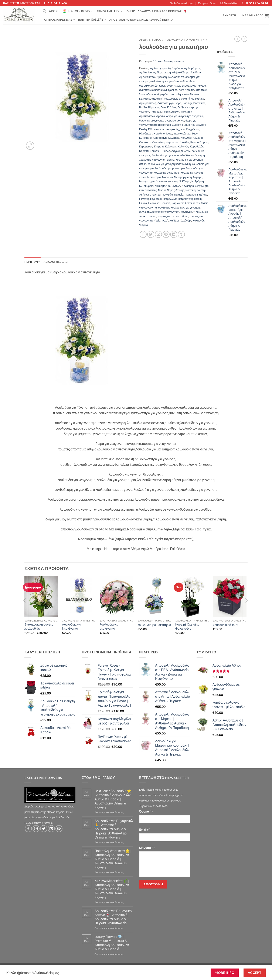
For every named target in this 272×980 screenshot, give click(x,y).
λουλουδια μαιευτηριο (167, 173)
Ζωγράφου (192, 129)
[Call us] (259, 3)
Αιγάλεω (196, 72)
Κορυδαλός (197, 146)
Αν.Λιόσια (174, 77)
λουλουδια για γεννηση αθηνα (157, 160)
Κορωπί (144, 151)
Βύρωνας (154, 107)
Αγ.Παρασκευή (162, 72)
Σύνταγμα (186, 212)
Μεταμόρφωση (183, 177)
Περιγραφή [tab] (33, 262)
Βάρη (178, 103)
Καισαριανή (160, 138)
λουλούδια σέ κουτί (225, 625)
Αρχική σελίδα (150, 40)
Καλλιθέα (186, 138)
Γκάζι (181, 107)
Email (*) (145, 829)
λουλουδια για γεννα (164, 155)
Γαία (163, 107)
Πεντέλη (144, 199)
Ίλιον (195, 133)
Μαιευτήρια (154, 177)
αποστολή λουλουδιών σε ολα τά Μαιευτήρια (178, 99)
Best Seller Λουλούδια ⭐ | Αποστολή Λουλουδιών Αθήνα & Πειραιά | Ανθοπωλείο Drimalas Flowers (113, 799)
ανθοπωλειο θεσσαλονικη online (158, 90)
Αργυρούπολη (148, 103)
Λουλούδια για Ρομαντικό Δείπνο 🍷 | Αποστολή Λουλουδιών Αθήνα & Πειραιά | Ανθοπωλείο (113, 917)
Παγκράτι (167, 194)
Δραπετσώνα (147, 116)
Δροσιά (161, 116)
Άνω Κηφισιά (186, 90)
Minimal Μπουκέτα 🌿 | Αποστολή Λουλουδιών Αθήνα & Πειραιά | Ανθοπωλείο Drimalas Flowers (112, 889)
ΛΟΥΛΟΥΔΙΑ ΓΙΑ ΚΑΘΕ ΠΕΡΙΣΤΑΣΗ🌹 (164, 11)
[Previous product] (244, 39)
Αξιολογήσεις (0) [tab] (56, 262)
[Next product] (237, 39)
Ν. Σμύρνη (198, 181)
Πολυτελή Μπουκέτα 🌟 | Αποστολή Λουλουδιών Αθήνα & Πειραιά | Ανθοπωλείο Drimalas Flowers (113, 859)
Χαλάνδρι (186, 220)
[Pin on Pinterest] (166, 234)
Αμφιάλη (162, 77)
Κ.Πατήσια (145, 138)
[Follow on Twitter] (251, 3)
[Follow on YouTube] (267, 3)
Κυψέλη (166, 151)
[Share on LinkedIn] (174, 234)
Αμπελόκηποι (147, 77)
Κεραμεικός (146, 146)
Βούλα (143, 107)
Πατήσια (202, 194)
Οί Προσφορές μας (60, 19)
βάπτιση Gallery (92, 19)
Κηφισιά (159, 146)
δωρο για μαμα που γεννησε (189, 125)
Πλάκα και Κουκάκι (159, 203)
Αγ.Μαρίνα (146, 72)
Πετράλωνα (170, 199)
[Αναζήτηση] (44, 11)
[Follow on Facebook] (242, 3)
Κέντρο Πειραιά (200, 142)
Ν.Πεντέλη (174, 186)
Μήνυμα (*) (147, 848)
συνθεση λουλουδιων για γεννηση (159, 212)
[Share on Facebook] (143, 234)
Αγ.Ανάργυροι (158, 68)
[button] (229, 3)
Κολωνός (183, 146)
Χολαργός (198, 220)
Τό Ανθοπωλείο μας (182, 3)
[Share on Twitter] (151, 234)
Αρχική (54, 11)
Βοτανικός (199, 103)
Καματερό (172, 142)
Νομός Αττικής (176, 190)
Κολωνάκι (171, 146)
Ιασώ (169, 133)
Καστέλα (184, 142)
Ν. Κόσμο (185, 181)
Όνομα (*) (146, 811)
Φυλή (165, 220)
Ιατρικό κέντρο (182, 133)
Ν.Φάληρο (188, 186)
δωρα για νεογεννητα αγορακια (185, 116)
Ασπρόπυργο (166, 103)
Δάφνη (175, 112)
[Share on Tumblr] (181, 234)
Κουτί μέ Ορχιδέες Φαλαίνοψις (187, 626)
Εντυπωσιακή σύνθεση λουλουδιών (40, 626)
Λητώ (187, 151)
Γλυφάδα (156, 112)
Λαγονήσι (177, 151)
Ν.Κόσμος (161, 186)
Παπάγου (190, 194)
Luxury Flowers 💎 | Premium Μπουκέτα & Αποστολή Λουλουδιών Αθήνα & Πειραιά (112, 943)
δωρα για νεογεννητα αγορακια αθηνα (162, 120)
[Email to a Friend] (158, 234)
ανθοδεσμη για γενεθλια (165, 81)
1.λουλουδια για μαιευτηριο (186, 40)
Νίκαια (162, 190)
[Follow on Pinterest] (263, 3)
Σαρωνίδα (178, 203)
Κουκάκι (155, 151)
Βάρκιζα (187, 103)
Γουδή (166, 112)
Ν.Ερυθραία (146, 186)
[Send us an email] (255, 3)
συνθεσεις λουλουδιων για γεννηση (179, 207)
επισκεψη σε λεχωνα (173, 129)
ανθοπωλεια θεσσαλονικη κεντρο (186, 86)
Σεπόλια (190, 203)
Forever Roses (78, 11)
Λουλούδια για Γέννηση (191, 155)
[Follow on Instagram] (246, 3)
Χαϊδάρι (174, 220)
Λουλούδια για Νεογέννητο (72, 626)
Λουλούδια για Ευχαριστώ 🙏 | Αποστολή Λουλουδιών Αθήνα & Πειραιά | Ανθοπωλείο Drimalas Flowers (114, 829)
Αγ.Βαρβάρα (175, 68)
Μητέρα (198, 177)
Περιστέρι (156, 199)
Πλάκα (143, 203)
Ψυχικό (144, 225)
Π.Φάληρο (154, 194)
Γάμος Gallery (110, 11)
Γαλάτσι (172, 107)
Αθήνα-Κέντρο (181, 72)
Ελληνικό (154, 129)
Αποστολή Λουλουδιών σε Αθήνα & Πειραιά (141, 20)
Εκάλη (143, 129)
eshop (130, 11)
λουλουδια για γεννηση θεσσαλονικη (169, 164)
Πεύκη (198, 199)
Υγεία (157, 220)
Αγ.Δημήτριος (192, 68)
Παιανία (179, 194)
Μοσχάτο (145, 181)
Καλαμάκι (174, 138)
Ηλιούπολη (146, 133)
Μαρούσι (167, 177)
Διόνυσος (186, 112)
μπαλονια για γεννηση (164, 181)
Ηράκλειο (159, 133)
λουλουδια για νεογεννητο (109, 626)
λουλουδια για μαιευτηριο (170, 168)
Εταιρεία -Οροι (207, 3)
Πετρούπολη (185, 199)
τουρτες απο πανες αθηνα (173, 216)
